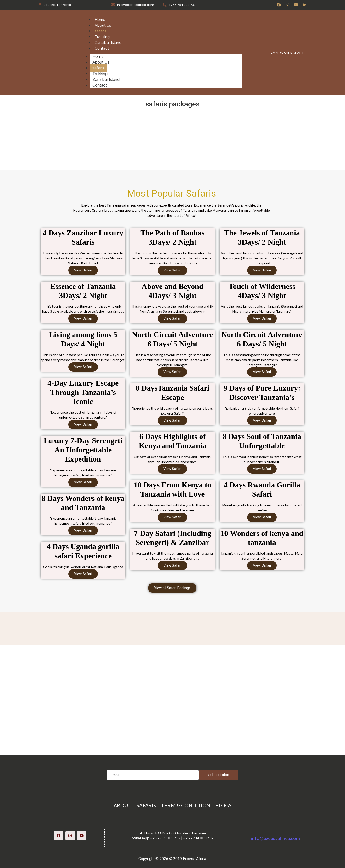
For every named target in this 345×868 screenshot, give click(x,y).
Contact (102, 48)
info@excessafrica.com (275, 838)
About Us (103, 25)
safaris (101, 31)
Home (100, 20)
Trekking (102, 37)
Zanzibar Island (108, 43)
